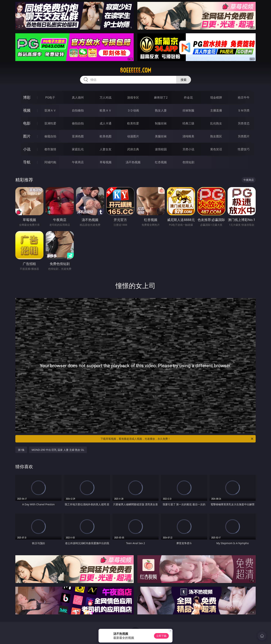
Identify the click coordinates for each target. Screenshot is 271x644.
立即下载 (161, 636)
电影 (27, 123)
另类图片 (244, 136)
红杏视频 (161, 162)
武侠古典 (133, 149)
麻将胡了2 (161, 97)
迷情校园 (161, 149)
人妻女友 (106, 149)
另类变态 (244, 123)
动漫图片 (133, 136)
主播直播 (216, 110)
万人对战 (106, 97)
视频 (27, 110)
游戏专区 (133, 97)
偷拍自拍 (78, 123)
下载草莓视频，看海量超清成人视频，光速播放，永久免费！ (177, 439)
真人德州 (78, 97)
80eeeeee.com (135, 70)
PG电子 (50, 97)
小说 (27, 149)
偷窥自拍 (50, 136)
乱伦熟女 (216, 123)
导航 (27, 162)
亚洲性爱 (50, 123)
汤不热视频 (133, 162)
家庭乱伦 (78, 149)
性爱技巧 (244, 149)
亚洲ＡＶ (50, 110)
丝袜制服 (188, 110)
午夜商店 (78, 162)
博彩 (27, 97)
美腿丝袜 (161, 136)
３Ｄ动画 (133, 110)
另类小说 (188, 149)
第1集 (21, 450)
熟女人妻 (161, 110)
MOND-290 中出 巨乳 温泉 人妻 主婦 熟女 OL (58, 450)
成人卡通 (106, 123)
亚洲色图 (78, 136)
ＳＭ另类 (244, 110)
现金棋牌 (216, 97)
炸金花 (188, 97)
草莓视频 (106, 162)
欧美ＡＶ (106, 110)
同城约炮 (50, 162)
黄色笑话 (216, 149)
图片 (27, 136)
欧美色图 (106, 136)
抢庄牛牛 (244, 97)
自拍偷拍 (78, 110)
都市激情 (50, 149)
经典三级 (188, 123)
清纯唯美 (188, 136)
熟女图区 (216, 136)
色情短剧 (188, 162)
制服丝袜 (161, 123)
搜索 (184, 80)
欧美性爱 (133, 123)
